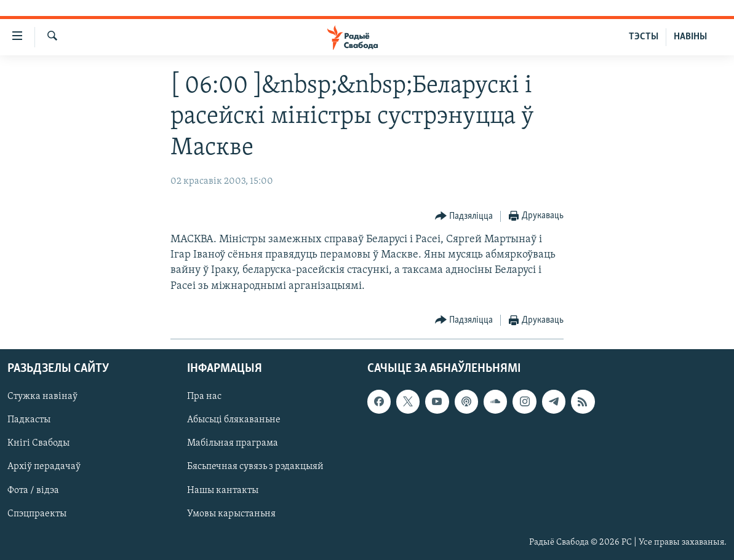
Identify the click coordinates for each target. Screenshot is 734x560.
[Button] (464, 217)
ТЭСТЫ (644, 37)
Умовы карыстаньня (231, 514)
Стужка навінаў (42, 396)
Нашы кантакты (223, 490)
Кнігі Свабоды (38, 443)
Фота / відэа (33, 490)
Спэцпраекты (37, 514)
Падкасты (29, 420)
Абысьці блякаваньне (234, 420)
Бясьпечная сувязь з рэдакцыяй (255, 467)
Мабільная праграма (233, 443)
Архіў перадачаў (44, 467)
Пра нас (204, 396)
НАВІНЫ (690, 37)
